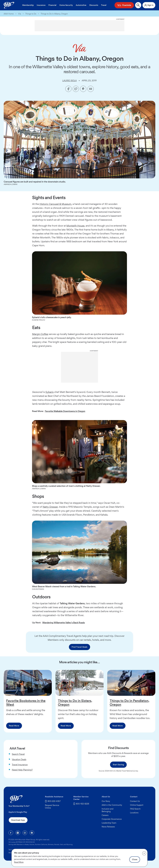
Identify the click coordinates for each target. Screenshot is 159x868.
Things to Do (31, 14)
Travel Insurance (20, 765)
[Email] (91, 89)
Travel (104, 5)
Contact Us (135, 801)
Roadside (127, 5)
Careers (105, 815)
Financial (52, 5)
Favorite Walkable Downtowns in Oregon (65, 411)
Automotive (81, 5)
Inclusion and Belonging (107, 810)
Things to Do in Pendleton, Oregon (129, 703)
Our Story (106, 801)
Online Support (137, 805)
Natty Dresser (50, 507)
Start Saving (118, 765)
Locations (134, 813)
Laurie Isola (70, 81)
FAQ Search (135, 809)
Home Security (66, 5)
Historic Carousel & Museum (55, 204)
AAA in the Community (112, 805)
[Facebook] (68, 89)
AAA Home (9, 14)
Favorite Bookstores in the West (26, 703)
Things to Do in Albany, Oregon (54, 14)
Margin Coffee (40, 334)
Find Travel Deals (79, 647)
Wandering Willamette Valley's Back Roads (64, 623)
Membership (28, 5)
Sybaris (50, 392)
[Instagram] (25, 833)
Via (20, 14)
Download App (18, 820)
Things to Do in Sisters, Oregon (75, 703)
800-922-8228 (82, 804)
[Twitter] (76, 89)
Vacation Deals (19, 759)
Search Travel (18, 754)
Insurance (41, 5)
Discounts (94, 5)
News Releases (108, 827)
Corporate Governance (112, 819)
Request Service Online (52, 807)
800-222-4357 (54, 801)
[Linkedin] (18, 833)
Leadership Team (109, 823)
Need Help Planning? (22, 770)
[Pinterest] (83, 89)
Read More (14, 726)
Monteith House (75, 226)
